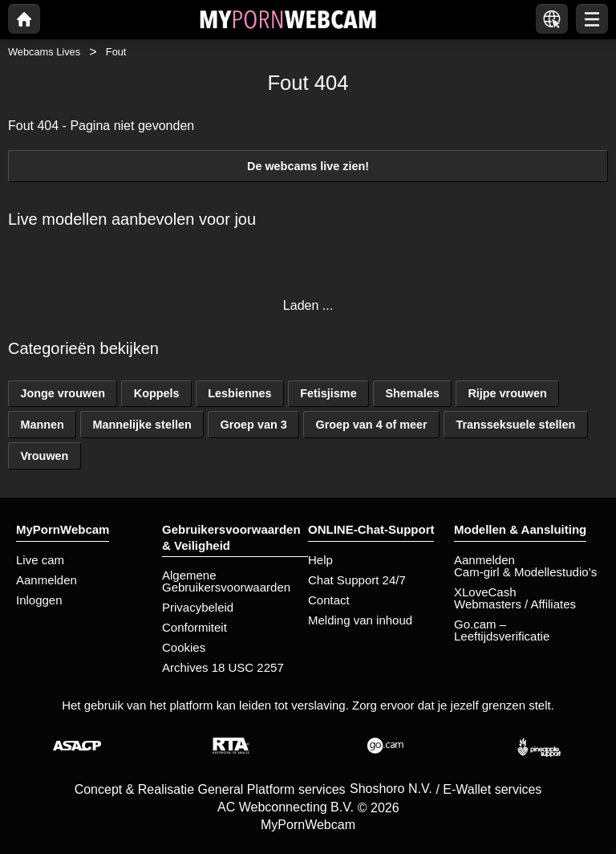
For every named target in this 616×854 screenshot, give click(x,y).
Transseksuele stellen (515, 425)
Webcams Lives (44, 52)
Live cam (40, 560)
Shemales (412, 393)
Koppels (157, 393)
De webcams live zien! (308, 166)
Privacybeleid (198, 607)
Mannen (42, 425)
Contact (329, 600)
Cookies (184, 647)
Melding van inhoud (360, 620)
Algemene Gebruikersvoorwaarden (226, 581)
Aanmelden (47, 580)
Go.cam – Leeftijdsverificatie (502, 630)
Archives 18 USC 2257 (223, 667)
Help (320, 560)
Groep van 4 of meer (371, 425)
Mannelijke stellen (142, 425)
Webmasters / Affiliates (515, 604)
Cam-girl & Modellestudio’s (525, 572)
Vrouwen (44, 456)
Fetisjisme (328, 393)
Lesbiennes (239, 393)
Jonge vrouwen (63, 393)
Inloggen (39, 600)
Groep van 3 (254, 425)
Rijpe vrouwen (507, 393)
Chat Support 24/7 (357, 580)
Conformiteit (195, 627)
